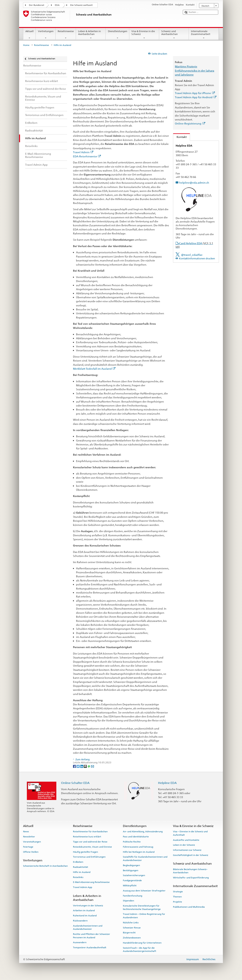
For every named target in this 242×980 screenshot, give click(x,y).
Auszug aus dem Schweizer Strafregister (144, 891)
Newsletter (29, 837)
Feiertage (28, 847)
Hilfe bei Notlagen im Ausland (139, 852)
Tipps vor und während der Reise (90, 842)
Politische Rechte (132, 842)
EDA (57, 5)
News (26, 832)
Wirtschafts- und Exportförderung (191, 878)
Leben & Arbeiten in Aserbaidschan (91, 35)
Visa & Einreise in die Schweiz (144, 35)
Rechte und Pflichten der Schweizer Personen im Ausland (92, 936)
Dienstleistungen (118, 35)
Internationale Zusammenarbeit (204, 35)
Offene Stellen (31, 852)
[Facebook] (75, 766)
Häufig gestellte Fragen (85, 852)
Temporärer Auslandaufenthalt (90, 948)
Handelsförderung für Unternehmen (142, 943)
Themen (177, 897)
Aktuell (30, 35)
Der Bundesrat (37, 5)
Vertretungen (46, 35)
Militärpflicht (130, 886)
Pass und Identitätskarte (136, 837)
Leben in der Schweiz (184, 845)
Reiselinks (78, 877)
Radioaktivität (81, 867)
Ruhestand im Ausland (85, 916)
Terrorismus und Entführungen (89, 857)
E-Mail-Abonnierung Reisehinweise (91, 882)
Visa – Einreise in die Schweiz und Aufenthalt (190, 833)
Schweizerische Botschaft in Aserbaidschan (45, 866)
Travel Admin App (83, 887)
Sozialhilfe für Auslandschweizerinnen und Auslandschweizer (145, 858)
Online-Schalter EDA (75, 783)
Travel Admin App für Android (196, 97)
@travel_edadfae (192, 255)
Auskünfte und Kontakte (186, 840)
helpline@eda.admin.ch (194, 183)
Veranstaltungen (32, 842)
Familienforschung (133, 896)
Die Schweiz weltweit (81, 5)
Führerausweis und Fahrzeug (138, 847)
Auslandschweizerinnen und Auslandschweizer (88, 927)
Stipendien (128, 901)
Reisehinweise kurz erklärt (87, 837)
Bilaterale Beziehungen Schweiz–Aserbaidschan (190, 871)
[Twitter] (78, 766)
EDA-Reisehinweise (87, 156)
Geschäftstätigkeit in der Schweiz (191, 855)
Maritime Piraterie (186, 66)
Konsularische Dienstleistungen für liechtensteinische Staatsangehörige (142, 907)
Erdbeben (78, 862)
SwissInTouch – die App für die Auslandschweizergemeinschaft (140, 949)
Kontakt (180, 137)
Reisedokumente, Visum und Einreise (92, 847)
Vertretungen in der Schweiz (88, 905)
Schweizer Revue (132, 927)
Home (26, 45)
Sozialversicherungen (134, 875)
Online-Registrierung (190, 123)
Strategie (178, 892)
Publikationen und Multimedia (189, 907)
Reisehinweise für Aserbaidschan (90, 832)
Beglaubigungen (131, 865)
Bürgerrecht (129, 933)
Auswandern (80, 942)
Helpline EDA (167, 783)
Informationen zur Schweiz (187, 850)
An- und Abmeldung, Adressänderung (143, 832)
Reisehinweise (66, 35)
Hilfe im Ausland (82, 872)
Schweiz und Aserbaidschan (174, 35)
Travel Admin (83, 152)
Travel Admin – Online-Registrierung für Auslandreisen (144, 916)
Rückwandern (80, 921)
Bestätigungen (131, 870)
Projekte (178, 902)
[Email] (92, 766)
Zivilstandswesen (132, 938)
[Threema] (86, 766)
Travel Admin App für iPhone (195, 93)
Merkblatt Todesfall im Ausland (94, 369)
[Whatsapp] (89, 766)
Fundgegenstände (132, 880)
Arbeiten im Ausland (84, 910)
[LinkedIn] (82, 766)
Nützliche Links (131, 923)
